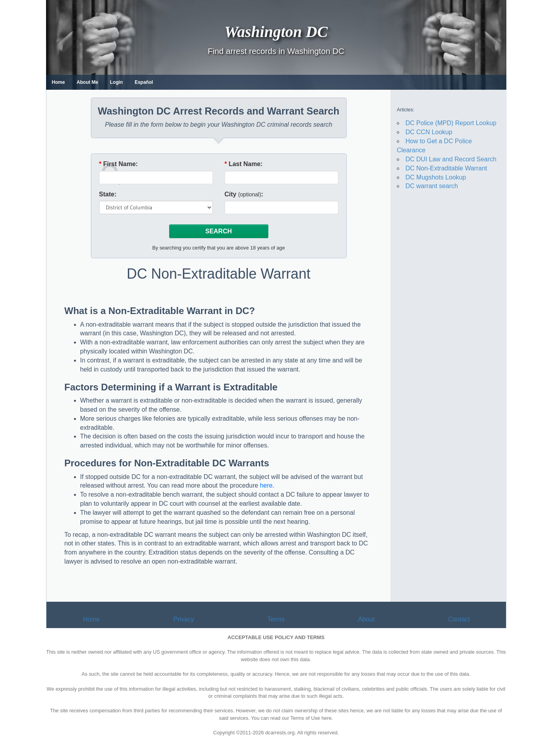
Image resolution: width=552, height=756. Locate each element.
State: (108, 194)
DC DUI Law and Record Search (451, 159)
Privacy (183, 619)
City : (244, 194)
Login (117, 82)
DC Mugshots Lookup (436, 177)
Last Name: (244, 164)
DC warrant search (432, 186)
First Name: (119, 164)
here (266, 485)
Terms (276, 619)
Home (58, 82)
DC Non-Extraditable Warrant (446, 168)
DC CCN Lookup (429, 132)
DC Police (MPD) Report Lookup (451, 123)
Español (144, 82)
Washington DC (276, 31)
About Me (88, 82)
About (366, 619)
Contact (459, 619)
